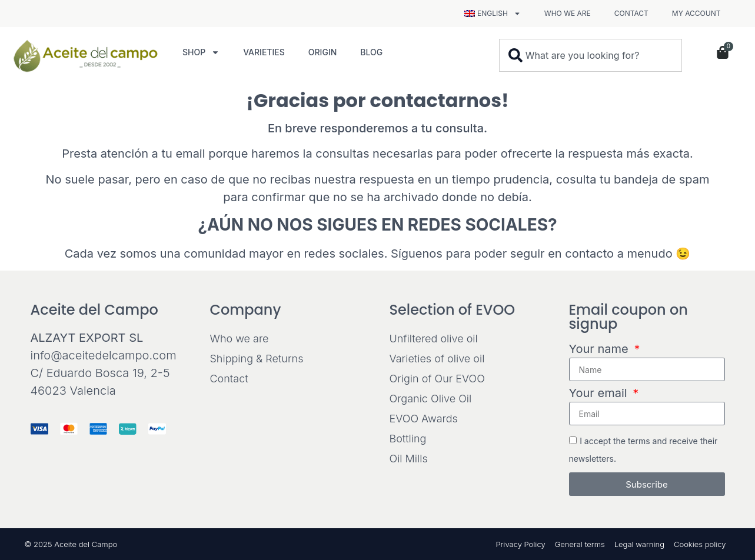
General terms (580, 544)
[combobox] (591, 55)
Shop (201, 52)
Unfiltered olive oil (434, 339)
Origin (323, 52)
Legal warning (639, 544)
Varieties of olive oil (437, 359)
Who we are (568, 13)
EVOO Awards (424, 419)
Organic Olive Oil (431, 399)
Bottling (408, 439)
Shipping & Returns (257, 359)
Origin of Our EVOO (437, 379)
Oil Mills (409, 459)
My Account (696, 13)
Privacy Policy (520, 544)
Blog (371, 52)
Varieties (264, 52)
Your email (600, 394)
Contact (631, 13)
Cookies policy (700, 544)
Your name (601, 349)
